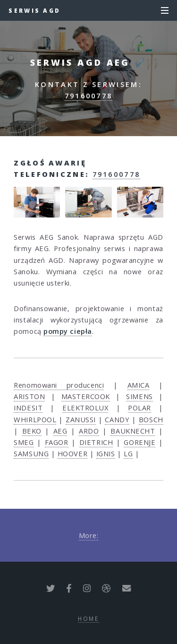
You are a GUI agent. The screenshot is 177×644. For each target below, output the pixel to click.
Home (88, 618)
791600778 (89, 96)
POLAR (139, 408)
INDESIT (28, 408)
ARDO (89, 431)
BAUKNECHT (133, 431)
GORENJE (139, 442)
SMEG (24, 442)
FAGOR (57, 442)
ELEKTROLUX (85, 408)
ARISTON (29, 396)
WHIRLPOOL (35, 419)
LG (128, 453)
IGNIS (106, 453)
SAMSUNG (31, 453)
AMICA (139, 385)
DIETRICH (96, 442)
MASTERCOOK (86, 396)
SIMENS (139, 396)
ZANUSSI (81, 419)
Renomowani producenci (59, 385)
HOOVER (72, 453)
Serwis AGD (34, 10)
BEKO (32, 431)
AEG (60, 431)
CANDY (117, 419)
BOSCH (151, 419)
